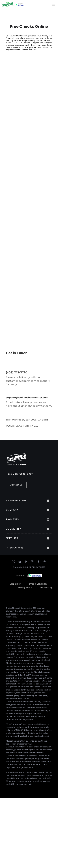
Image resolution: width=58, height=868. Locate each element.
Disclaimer (15, 584)
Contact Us (16, 485)
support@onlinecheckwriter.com (27, 398)
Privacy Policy (25, 587)
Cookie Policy (45, 587)
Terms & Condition (37, 584)
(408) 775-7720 (17, 372)
